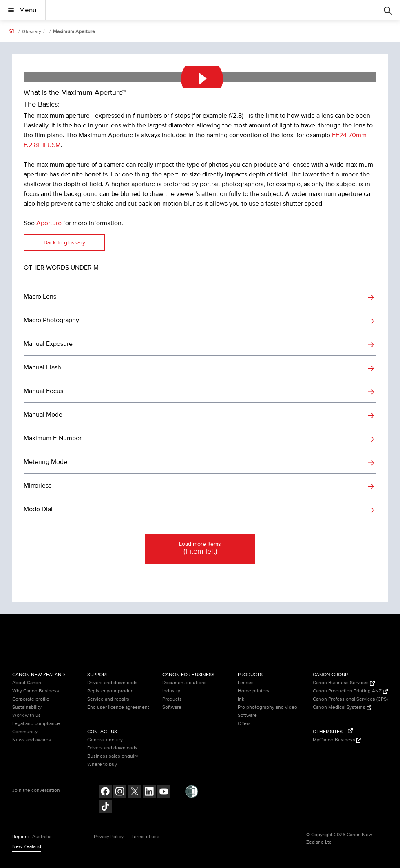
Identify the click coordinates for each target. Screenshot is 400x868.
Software (172, 707)
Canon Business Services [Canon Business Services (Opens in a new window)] (344, 683)
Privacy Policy (109, 837)
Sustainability (27, 707)
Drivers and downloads (112, 683)
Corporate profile (31, 699)
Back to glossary (64, 243)
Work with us (27, 715)
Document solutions (185, 683)
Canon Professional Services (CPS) (350, 699)
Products (172, 699)
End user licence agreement (118, 707)
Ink (241, 699)
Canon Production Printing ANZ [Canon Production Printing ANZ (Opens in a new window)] (350, 691)
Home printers (254, 691)
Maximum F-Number (53, 438)
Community (25, 732)
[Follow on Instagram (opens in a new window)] (120, 792)
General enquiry (105, 740)
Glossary (32, 32)
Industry (171, 691)
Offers (244, 724)
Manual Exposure (48, 344)
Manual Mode (43, 415)
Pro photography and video (267, 707)
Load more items (200, 549)
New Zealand (27, 847)
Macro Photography (51, 320)
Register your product (111, 691)
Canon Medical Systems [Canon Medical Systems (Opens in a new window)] (342, 707)
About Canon (27, 683)
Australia (42, 837)
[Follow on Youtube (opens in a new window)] (164, 792)
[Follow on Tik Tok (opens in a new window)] (105, 808)
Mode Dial (38, 509)
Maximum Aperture (74, 32)
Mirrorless (38, 486)
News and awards (32, 740)
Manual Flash (42, 367)
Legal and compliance (36, 724)
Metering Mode (45, 462)
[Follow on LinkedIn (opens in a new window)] (149, 792)
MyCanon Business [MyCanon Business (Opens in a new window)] (337, 740)
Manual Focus (43, 391)
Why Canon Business (36, 691)
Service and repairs (108, 699)
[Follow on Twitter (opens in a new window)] (135, 792)
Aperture (49, 223)
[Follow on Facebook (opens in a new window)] (105, 792)
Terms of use (145, 837)
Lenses (246, 683)
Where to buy (102, 764)
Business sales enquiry (113, 756)
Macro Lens (40, 297)
